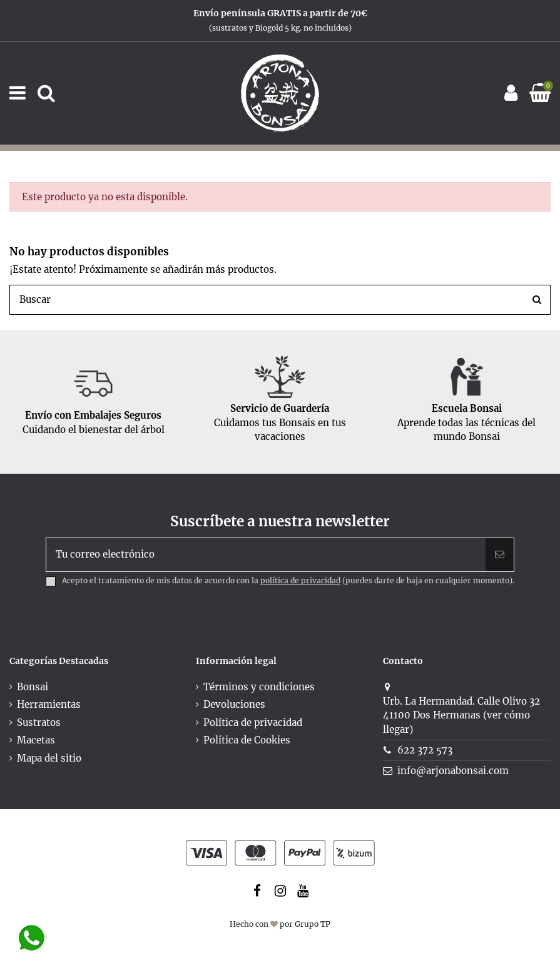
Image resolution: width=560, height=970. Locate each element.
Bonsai (33, 687)
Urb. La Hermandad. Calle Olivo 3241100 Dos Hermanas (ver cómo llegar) (461, 715)
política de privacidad (300, 580)
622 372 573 (425, 750)
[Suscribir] (500, 555)
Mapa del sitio (49, 758)
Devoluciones (234, 704)
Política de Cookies (247, 740)
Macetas (36, 740)
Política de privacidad (253, 722)
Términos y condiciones (259, 687)
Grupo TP (313, 924)
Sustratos (39, 722)
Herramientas (49, 704)
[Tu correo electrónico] (266, 555)
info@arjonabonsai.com (453, 771)
